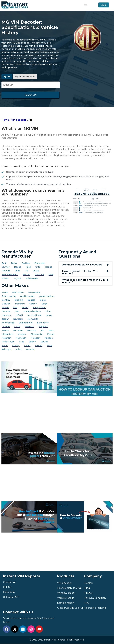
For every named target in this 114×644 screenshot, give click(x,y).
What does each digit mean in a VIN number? (84, 281)
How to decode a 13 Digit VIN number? (80, 272)
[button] (85, 5)
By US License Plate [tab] (25, 77)
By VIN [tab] (7, 77)
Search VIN (31, 95)
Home (5, 120)
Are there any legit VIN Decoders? (83, 265)
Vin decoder (19, 120)
